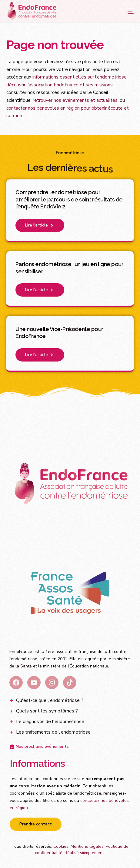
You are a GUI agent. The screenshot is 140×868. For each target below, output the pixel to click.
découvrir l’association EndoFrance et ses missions (60, 85)
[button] (40, 225)
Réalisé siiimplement (84, 853)
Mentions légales (87, 846)
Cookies (61, 846)
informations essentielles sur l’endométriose (80, 77)
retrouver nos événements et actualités (75, 100)
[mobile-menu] (125, 11)
